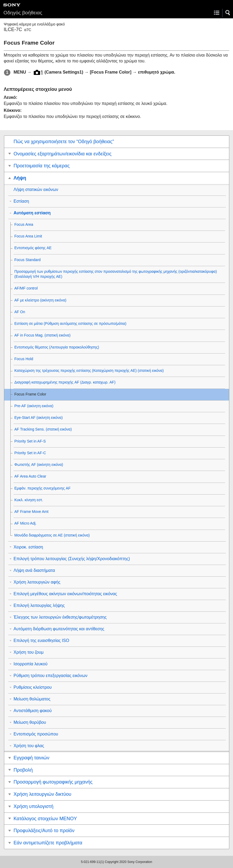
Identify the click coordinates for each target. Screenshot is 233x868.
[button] (228, 13)
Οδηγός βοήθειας (23, 13)
